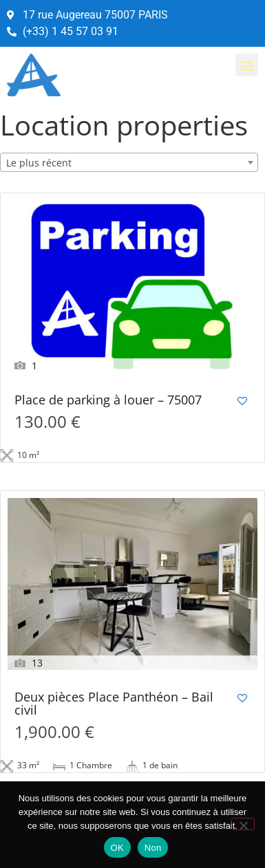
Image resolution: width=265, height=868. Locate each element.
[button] (247, 65)
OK (117, 848)
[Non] (243, 824)
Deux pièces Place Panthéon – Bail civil (114, 704)
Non (153, 848)
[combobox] (129, 162)
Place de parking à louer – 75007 (108, 401)
